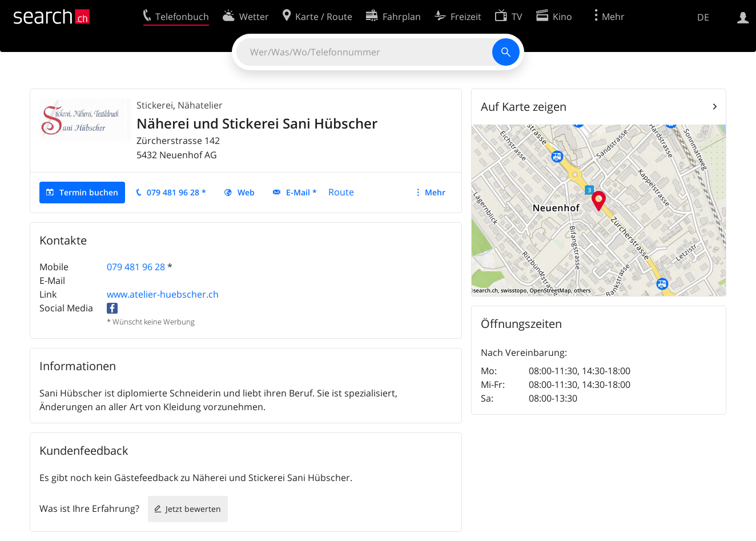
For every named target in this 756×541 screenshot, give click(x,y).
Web (246, 192)
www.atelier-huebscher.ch (163, 294)
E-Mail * (301, 192)
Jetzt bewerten (193, 509)
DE (703, 17)
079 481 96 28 (136, 267)
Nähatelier (200, 105)
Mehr (435, 192)
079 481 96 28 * (176, 192)
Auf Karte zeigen (524, 107)
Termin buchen (89, 192)
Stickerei (155, 105)
